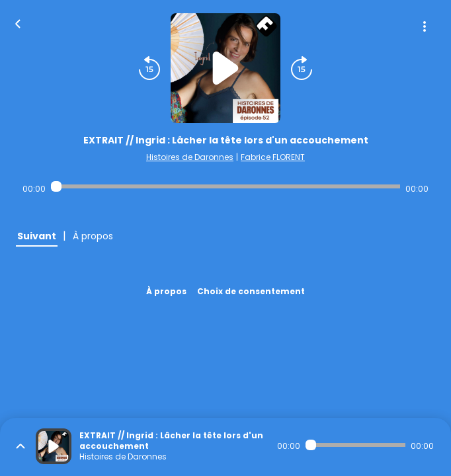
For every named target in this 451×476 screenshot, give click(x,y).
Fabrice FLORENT (273, 157)
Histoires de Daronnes (190, 157)
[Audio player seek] (225, 186)
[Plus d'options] (425, 26)
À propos (166, 291)
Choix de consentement (251, 291)
